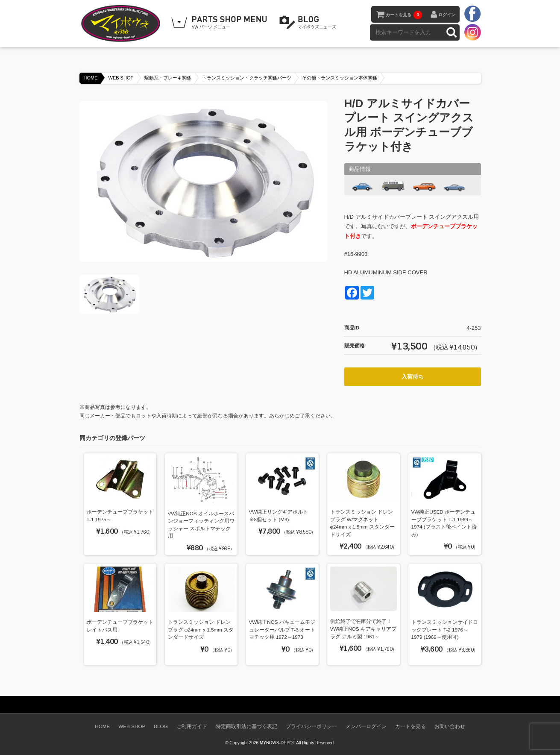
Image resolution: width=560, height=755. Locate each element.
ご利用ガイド (192, 726)
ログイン (447, 15)
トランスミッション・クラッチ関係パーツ (247, 78)
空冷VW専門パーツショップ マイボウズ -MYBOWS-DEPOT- (122, 24)
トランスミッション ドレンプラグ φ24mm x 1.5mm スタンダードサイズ (201, 629)
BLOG (309, 23)
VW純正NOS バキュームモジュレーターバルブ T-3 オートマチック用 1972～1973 (282, 629)
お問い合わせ (450, 726)
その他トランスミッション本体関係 (340, 78)
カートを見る (404, 15)
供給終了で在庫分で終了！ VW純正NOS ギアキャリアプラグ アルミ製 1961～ (363, 629)
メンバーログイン (366, 726)
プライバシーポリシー (311, 726)
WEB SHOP (121, 78)
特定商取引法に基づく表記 (246, 726)
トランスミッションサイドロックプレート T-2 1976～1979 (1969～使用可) (445, 629)
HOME (91, 78)
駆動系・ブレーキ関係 (168, 78)
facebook (472, 14)
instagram (472, 32)
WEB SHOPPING (220, 23)
